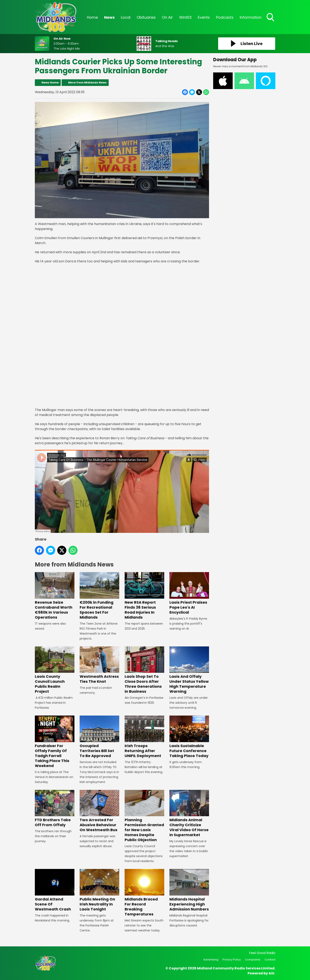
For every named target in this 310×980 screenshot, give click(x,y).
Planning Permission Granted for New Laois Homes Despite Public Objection (144, 816)
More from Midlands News (87, 83)
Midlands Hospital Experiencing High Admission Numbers (189, 890)
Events (204, 17)
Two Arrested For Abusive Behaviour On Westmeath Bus (99, 811)
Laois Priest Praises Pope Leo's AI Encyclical (189, 594)
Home (92, 17)
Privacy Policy (232, 960)
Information (251, 17)
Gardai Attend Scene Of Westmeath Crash (55, 890)
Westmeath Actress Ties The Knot (99, 665)
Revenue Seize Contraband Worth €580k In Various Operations (55, 596)
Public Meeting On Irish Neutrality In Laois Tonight (99, 890)
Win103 (185, 17)
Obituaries (146, 17)
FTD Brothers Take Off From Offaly (55, 809)
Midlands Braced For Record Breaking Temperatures (144, 893)
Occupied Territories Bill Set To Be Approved (99, 737)
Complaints (253, 960)
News (109, 17)
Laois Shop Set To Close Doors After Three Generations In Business (144, 670)
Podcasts (225, 17)
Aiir (272, 973)
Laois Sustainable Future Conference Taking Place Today (189, 737)
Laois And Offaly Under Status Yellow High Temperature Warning (189, 670)
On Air (167, 17)
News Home (50, 83)
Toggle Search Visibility (271, 18)
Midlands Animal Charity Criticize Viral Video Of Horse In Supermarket (189, 814)
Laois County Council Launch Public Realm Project (55, 670)
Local (126, 17)
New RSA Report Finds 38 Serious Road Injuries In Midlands (144, 596)
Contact (270, 960)
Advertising (211, 960)
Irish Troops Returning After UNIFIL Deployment (144, 737)
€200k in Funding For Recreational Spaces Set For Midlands (99, 596)
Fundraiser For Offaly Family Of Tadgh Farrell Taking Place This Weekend (55, 742)
